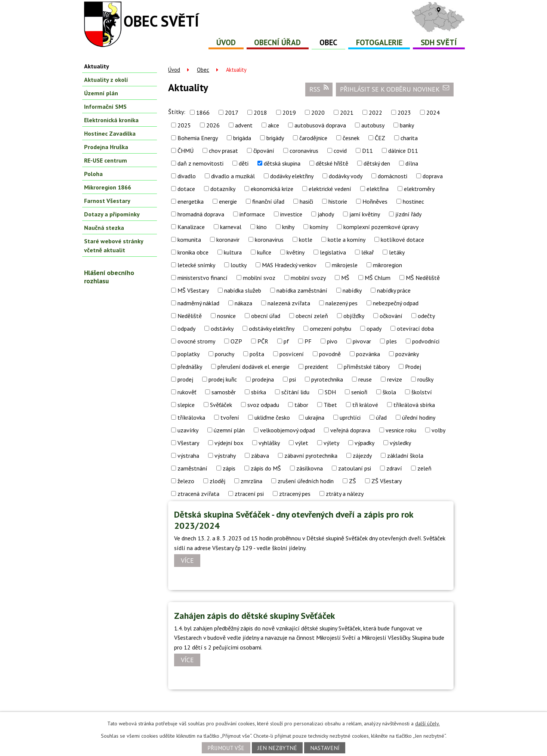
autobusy (373, 125)
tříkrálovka (191, 417)
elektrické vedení (330, 189)
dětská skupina (282, 163)
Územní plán (101, 93)
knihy (288, 227)
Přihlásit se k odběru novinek (395, 89)
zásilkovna (310, 468)
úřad (381, 417)
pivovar (362, 341)
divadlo (187, 176)
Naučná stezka (104, 228)
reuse (365, 379)
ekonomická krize (272, 189)
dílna (412, 163)
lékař (367, 252)
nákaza (243, 303)
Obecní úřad (277, 42)
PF (308, 341)
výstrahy (225, 456)
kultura (233, 252)
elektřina (378, 189)
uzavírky (188, 430)
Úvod (226, 42)
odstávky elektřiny (272, 328)
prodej (185, 379)
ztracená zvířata (198, 494)
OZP (236, 341)
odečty (426, 316)
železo (186, 481)
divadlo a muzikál (233, 176)
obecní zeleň (312, 316)
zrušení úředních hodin (306, 481)
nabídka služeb (243, 290)
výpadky (364, 443)
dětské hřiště (332, 163)
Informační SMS (105, 107)
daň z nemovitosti (200, 163)
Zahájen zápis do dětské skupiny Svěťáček (255, 616)
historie (338, 201)
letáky (397, 252)
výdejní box (229, 443)
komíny (319, 227)
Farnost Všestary (107, 201)
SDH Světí (439, 42)
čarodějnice (313, 138)
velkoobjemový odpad (288, 430)
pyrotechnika (327, 379)
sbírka (259, 392)
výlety (331, 443)
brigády (275, 138)
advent (244, 125)
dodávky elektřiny (292, 176)
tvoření (230, 417)
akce (273, 125)
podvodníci (426, 341)
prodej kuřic (223, 379)
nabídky (352, 290)
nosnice (226, 316)
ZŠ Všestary (387, 481)
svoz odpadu (263, 405)
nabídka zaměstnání (302, 290)
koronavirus (269, 240)
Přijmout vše (226, 748)
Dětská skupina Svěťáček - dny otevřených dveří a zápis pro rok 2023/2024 (294, 520)
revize (395, 379)
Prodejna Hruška (106, 147)
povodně (330, 354)
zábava (260, 456)
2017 (232, 112)
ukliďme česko (272, 417)
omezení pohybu (330, 328)
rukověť (187, 392)
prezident (317, 367)
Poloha (93, 174)
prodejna (263, 379)
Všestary (188, 443)
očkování (391, 316)
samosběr (224, 392)
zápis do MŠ (266, 468)
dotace (186, 189)
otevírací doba (415, 328)
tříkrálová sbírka (414, 405)
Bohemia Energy (198, 138)
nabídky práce (394, 290)
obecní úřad (266, 316)
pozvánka (368, 354)
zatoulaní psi (355, 468)
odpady (186, 328)
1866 (203, 112)
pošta (257, 354)
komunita (189, 240)
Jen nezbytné (277, 748)
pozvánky (407, 354)
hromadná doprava (201, 214)
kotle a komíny (347, 240)
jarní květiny (365, 214)
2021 (347, 112)
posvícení (292, 354)
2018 (260, 112)
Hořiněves (375, 201)
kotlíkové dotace (402, 240)
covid (340, 151)
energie (228, 201)
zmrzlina (251, 481)
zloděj (217, 481)
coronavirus (304, 151)
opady (374, 328)
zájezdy (362, 456)
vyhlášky (269, 443)
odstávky (222, 328)
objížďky (354, 316)
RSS (319, 89)
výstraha (188, 456)
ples (392, 341)
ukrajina (315, 417)
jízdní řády (408, 214)
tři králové (365, 405)
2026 (213, 125)
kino (262, 227)
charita (409, 138)
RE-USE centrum (106, 160)
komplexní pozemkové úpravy (381, 227)
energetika (191, 201)
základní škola (405, 456)
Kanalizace (191, 227)
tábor (301, 405)
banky (407, 125)
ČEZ (380, 138)
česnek (351, 138)
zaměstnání (192, 468)
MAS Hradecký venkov (289, 265)
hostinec (413, 201)
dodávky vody (346, 176)
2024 (433, 112)
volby (438, 430)
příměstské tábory (367, 367)
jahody (326, 214)
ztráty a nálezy (345, 494)
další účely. (427, 723)
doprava (433, 176)
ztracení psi (249, 494)
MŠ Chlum (378, 278)
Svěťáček (221, 405)
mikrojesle (345, 265)
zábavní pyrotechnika (311, 456)
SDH (330, 392)
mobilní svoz (259, 278)
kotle (306, 240)
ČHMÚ (186, 151)
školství (422, 392)
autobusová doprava (320, 125)
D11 (367, 151)
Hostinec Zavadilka (110, 133)
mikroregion (387, 265)
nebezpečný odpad (396, 303)
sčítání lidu (295, 392)
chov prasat (223, 151)
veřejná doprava (350, 430)
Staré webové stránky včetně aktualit (114, 246)
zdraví (394, 468)
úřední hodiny (419, 417)
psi (293, 379)
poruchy (225, 354)
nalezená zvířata (289, 303)
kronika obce (193, 252)
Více (187, 561)
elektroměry (419, 189)
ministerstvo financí (203, 278)
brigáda (242, 138)
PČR (263, 341)
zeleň (424, 468)
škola (389, 392)
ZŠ (353, 481)
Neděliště (190, 316)
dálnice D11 (403, 151)
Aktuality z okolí (106, 80)
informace (252, 214)
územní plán (229, 430)
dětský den (377, 163)
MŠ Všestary (193, 290)
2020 (318, 112)
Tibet (330, 405)
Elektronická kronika (111, 120)
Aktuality (97, 66)
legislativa (333, 252)
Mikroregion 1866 (108, 187)
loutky (239, 265)
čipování (264, 151)
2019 (289, 112)
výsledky (400, 443)
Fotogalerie (379, 42)
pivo (332, 341)
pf (286, 341)
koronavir (228, 240)
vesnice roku (401, 430)
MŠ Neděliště (423, 278)
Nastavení (325, 748)
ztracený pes (295, 494)
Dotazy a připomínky (112, 214)
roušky (425, 379)
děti (244, 163)
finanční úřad (268, 201)
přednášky (190, 367)
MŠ (345, 278)
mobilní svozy (308, 278)
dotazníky (223, 189)
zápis (229, 468)
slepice (186, 405)
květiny (296, 252)
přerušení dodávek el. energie (254, 367)
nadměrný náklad (198, 303)
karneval (231, 227)
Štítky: (177, 112)
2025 (184, 125)
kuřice (264, 252)
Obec (328, 42)
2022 (376, 112)
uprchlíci (350, 417)
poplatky (188, 354)
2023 (404, 112)
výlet (302, 443)
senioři (359, 392)
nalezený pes (342, 303)
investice (291, 214)
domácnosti (393, 176)
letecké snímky (196, 265)
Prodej (413, 367)
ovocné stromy (196, 341)
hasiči (306, 201)
